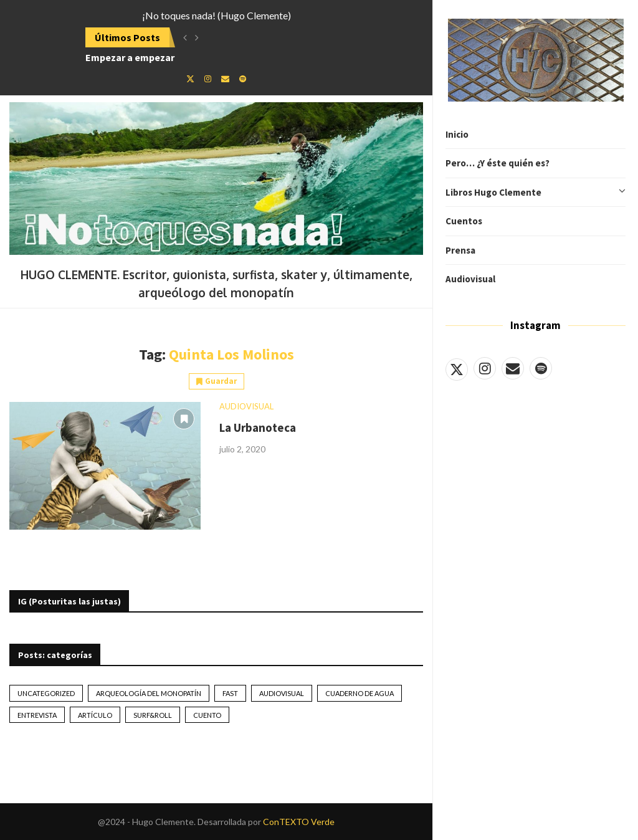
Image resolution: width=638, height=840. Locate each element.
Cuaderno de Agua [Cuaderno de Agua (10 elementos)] (359, 693)
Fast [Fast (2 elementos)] (230, 693)
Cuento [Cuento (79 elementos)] (207, 715)
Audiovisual (470, 279)
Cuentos (464, 221)
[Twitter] (457, 368)
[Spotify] (541, 368)
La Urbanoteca (258, 427)
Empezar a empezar (130, 57)
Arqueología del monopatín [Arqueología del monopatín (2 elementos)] (149, 693)
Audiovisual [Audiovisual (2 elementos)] (282, 693)
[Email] (513, 368)
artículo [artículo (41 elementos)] (95, 715)
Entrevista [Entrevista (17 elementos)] (37, 715)
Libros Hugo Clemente (536, 193)
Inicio (457, 134)
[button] (185, 37)
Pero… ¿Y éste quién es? (498, 163)
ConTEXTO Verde (299, 822)
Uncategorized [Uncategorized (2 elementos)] (46, 693)
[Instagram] (485, 368)
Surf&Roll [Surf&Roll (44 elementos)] (153, 715)
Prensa (460, 250)
